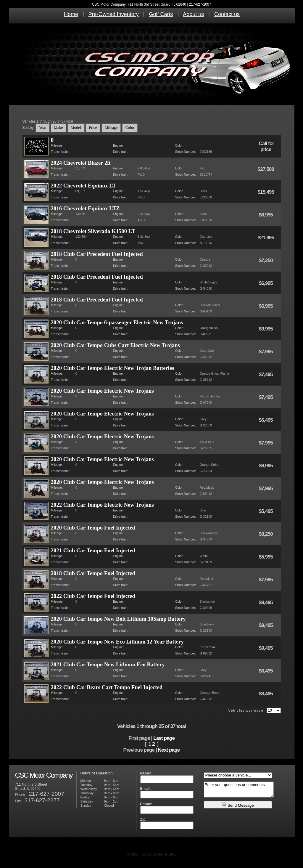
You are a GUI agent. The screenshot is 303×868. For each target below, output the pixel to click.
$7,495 (266, 374)
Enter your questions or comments (239, 790)
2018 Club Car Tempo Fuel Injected (93, 573)
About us (193, 14)
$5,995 (266, 557)
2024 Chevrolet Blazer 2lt (81, 163)
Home (71, 14)
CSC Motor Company (109, 4)
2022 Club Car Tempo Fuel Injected (93, 596)
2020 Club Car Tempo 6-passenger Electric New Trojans (117, 322)
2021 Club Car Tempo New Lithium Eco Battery (108, 664)
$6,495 (266, 420)
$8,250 (266, 534)
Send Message (238, 805)
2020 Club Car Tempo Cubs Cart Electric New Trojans (115, 345)
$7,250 (266, 260)
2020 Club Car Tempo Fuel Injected (93, 528)
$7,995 (266, 352)
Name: (146, 773)
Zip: (144, 819)
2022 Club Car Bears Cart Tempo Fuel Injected (107, 687)
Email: (146, 789)
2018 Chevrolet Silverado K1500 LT (93, 231)
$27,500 (266, 169)
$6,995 (266, 215)
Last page (164, 738)
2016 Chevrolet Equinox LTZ (85, 208)
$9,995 (266, 329)
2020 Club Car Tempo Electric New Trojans (102, 391)
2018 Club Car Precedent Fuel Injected (97, 254)
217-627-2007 (200, 4)
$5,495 (266, 511)
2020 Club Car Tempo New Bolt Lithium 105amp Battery (118, 619)
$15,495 (266, 192)
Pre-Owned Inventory (114, 14)
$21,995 (266, 238)
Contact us (227, 14)
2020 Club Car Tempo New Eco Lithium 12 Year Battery (117, 642)
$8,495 (266, 602)
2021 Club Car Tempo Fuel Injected (93, 550)
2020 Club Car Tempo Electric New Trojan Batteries (113, 368)
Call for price (266, 146)
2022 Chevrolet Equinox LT (83, 186)
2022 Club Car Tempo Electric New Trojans (102, 505)
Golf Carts (161, 14)
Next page (169, 750)
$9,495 (266, 625)
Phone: (146, 804)
